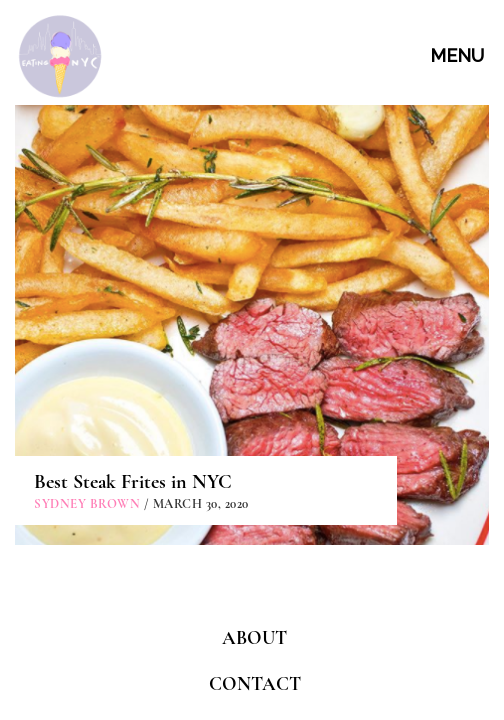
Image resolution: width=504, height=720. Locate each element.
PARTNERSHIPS (254, 569)
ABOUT (254, 478)
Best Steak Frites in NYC (133, 323)
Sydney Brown (87, 345)
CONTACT (255, 523)
